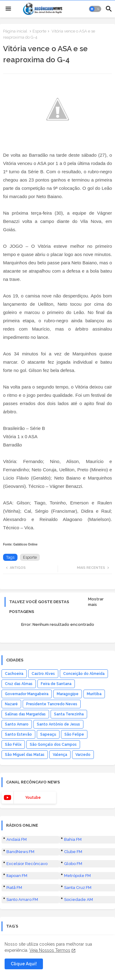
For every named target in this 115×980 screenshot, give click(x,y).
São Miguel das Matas (25, 755)
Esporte (39, 31)
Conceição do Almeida (84, 674)
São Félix (13, 745)
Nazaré (11, 704)
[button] (95, 9)
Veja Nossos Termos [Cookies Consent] (50, 950)
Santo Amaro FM (22, 900)
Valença (60, 755)
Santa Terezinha (69, 714)
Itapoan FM (17, 876)
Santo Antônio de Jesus (58, 724)
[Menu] (8, 9)
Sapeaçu (48, 734)
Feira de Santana (56, 684)
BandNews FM (20, 852)
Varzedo (83, 755)
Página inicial (15, 31)
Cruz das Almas (19, 684)
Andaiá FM (17, 839)
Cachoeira (14, 674)
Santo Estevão (18, 734)
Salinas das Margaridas (25, 714)
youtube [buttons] (33, 798)
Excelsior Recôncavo (27, 864)
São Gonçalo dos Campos (53, 745)
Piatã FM (14, 888)
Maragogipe (68, 694)
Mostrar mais (96, 602)
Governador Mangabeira (27, 694)
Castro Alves (43, 674)
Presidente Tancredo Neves (52, 704)
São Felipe (74, 734)
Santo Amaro (17, 724)
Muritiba (94, 694)
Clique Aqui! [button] (24, 964)
